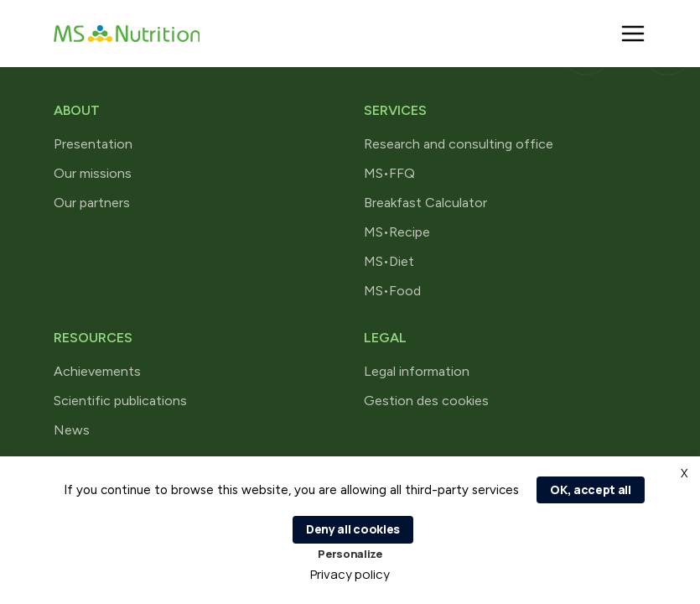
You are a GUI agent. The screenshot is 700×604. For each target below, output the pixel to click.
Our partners (92, 203)
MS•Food (392, 291)
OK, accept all (591, 489)
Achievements (97, 371)
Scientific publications (120, 401)
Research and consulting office (459, 144)
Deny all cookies (353, 529)
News (72, 430)
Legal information (417, 371)
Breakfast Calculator (425, 203)
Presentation (93, 144)
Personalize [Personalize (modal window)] (350, 554)
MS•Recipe (397, 232)
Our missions (93, 173)
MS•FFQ (389, 173)
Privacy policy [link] (350, 574)
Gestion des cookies (426, 401)
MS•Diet (389, 261)
